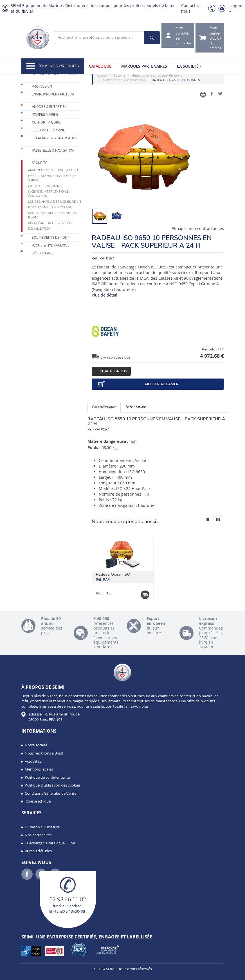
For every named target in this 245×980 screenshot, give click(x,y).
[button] (17, 974)
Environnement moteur (53, 94)
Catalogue (100, 66)
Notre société (36, 745)
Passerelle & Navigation (53, 151)
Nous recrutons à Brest (44, 753)
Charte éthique (38, 801)
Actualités (33, 761)
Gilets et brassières (45, 186)
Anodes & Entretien (49, 107)
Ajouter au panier (138, 384)
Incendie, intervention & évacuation (49, 194)
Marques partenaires (144, 66)
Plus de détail (104, 295)
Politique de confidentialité (47, 777)
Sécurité (40, 163)
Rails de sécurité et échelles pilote (52, 215)
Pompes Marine (45, 115)
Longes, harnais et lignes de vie (55, 202)
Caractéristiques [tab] (104, 407)
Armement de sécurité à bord (53, 170)
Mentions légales (39, 769)
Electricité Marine (48, 130)
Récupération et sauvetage (51, 223)
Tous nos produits (53, 66)
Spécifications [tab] (136, 407)
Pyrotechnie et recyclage (50, 207)
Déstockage (43, 253)
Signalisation (39, 229)
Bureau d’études (38, 851)
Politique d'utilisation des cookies (53, 785)
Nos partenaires (38, 835)
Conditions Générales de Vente (50, 793)
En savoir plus (137, 706)
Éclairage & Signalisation (55, 138)
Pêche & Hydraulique (51, 246)
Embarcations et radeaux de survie (52, 178)
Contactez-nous (111, 371)
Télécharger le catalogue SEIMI (50, 843)
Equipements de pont (50, 238)
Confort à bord (46, 123)
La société (189, 66)
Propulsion (42, 87)
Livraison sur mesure (42, 827)
